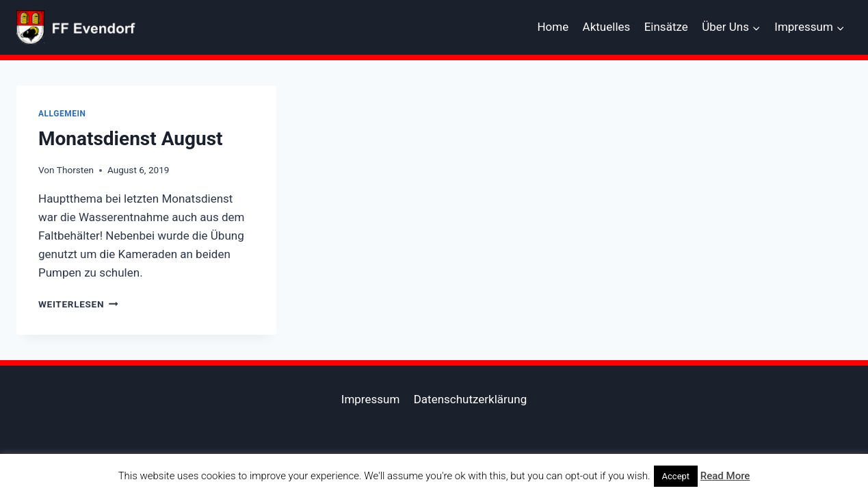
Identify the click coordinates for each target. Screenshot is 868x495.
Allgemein (62, 114)
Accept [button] (676, 476)
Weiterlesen (78, 304)
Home (553, 27)
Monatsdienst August (131, 139)
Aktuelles (607, 27)
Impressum (371, 399)
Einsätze (666, 27)
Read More (725, 476)
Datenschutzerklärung (470, 399)
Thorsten (75, 170)
